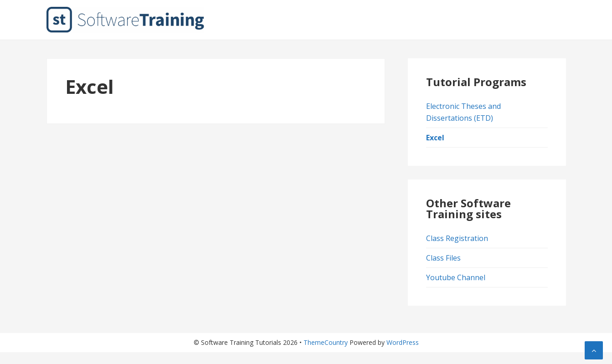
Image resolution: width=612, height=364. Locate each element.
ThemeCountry (326, 342)
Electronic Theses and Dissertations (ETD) (463, 112)
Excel (435, 138)
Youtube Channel (456, 277)
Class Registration (457, 238)
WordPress (403, 342)
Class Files (443, 258)
